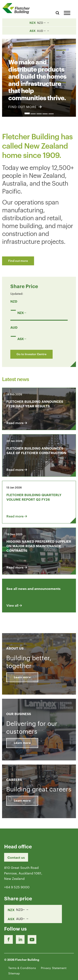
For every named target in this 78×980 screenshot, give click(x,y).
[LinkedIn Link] (20, 939)
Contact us (16, 857)
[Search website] (57, 12)
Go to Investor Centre (31, 354)
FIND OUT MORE (25, 107)
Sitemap (14, 973)
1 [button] (27, 113)
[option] (39, 75)
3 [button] (39, 114)
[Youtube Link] (32, 939)
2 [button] (33, 114)
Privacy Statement (54, 968)
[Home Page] (18, 8)
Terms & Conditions (22, 968)
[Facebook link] (8, 939)
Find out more (18, 260)
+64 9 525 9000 (17, 887)
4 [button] (45, 114)
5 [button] (51, 114)
